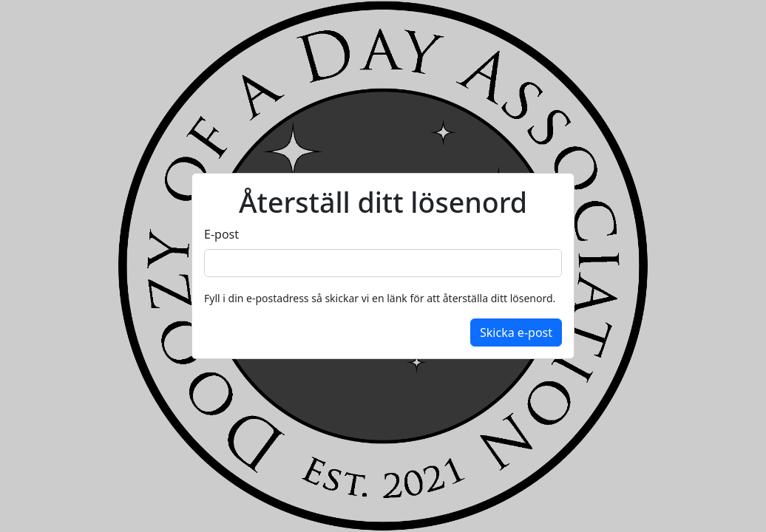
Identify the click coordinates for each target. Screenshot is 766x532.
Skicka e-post (516, 332)
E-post (221, 234)
